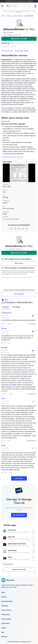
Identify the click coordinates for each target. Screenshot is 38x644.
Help (3, 632)
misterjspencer (6, 313)
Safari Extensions (18, 16)
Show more (19, 478)
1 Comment (32, 324)
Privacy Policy (6, 615)
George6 (4, 348)
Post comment (19, 294)
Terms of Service (6, 610)
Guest (3, 399)
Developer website (22, 51)
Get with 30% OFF (19, 515)
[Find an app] (7, 6)
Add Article (5, 606)
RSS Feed (4, 637)
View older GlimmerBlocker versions (12, 157)
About (3, 592)
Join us (30, 1)
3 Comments (31, 441)
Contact (4, 628)
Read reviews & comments (9, 47)
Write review (19, 263)
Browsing (9, 16)
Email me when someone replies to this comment (19, 290)
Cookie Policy (5, 623)
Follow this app (7, 51)
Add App (4, 597)
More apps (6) (8, 564)
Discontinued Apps (7, 601)
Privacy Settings (6, 619)
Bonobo (4, 328)
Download (19, 39)
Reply (9, 324)
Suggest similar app (19, 569)
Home (3, 16)
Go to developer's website (11, 219)
